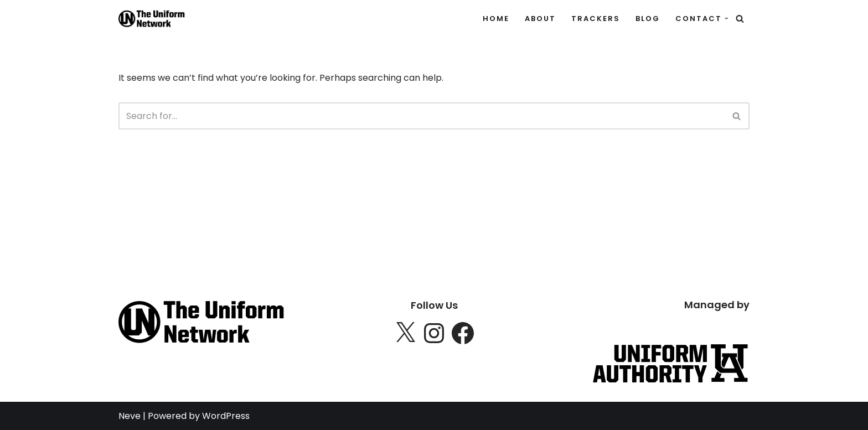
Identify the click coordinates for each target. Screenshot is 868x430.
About (540, 19)
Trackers (596, 19)
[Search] (740, 19)
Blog (648, 19)
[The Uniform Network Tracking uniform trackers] (152, 19)
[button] (727, 19)
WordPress (226, 416)
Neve (130, 416)
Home (496, 19)
